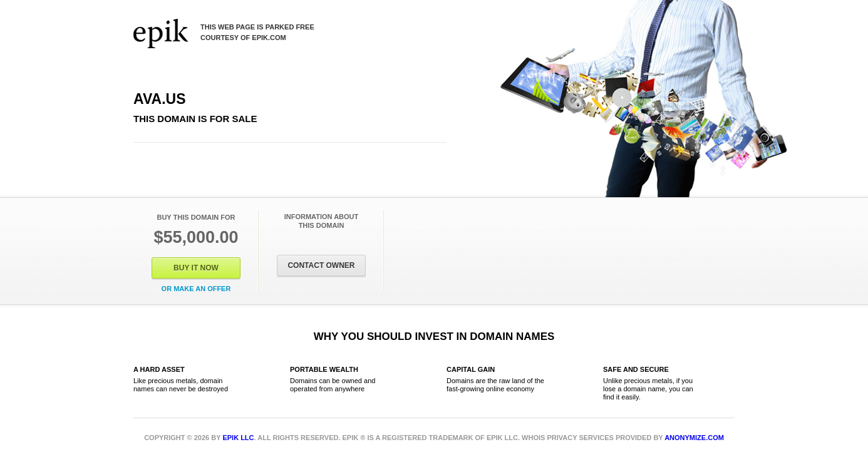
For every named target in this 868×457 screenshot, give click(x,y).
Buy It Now (196, 268)
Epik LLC (238, 438)
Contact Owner (321, 265)
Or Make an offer (196, 289)
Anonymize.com (694, 438)
